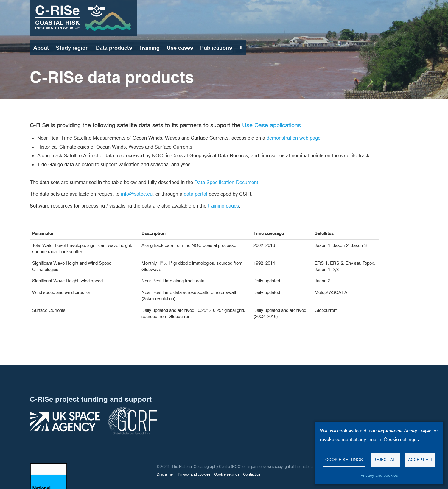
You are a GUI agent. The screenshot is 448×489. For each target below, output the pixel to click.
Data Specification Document (226, 182)
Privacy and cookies (379, 475)
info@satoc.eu (137, 194)
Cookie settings (344, 460)
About (41, 48)
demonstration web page (294, 138)
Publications (216, 48)
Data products (114, 48)
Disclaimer (165, 474)
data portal (196, 194)
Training (149, 48)
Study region (72, 48)
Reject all (385, 460)
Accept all (421, 460)
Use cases (180, 48)
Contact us (252, 474)
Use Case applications (272, 125)
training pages (223, 206)
